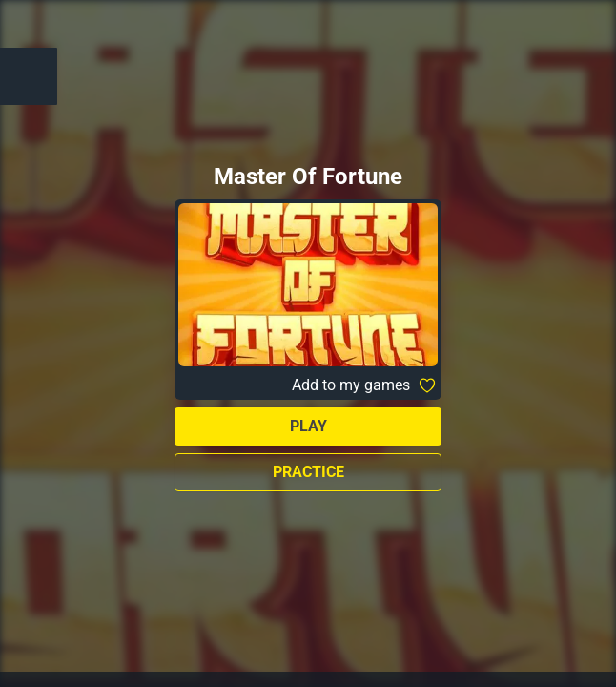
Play (308, 426)
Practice (308, 472)
